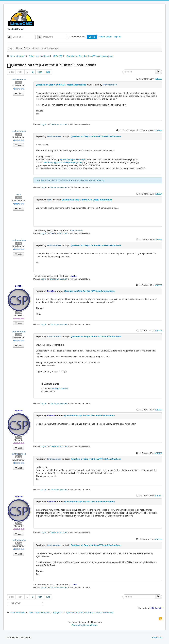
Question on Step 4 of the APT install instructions (61, 85)
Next (40, 72)
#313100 (159, 453)
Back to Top (156, 638)
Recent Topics (23, 48)
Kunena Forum (90, 625)
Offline (19, 83)
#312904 (159, 194)
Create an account (58, 124)
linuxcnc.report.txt (60, 389)
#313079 (159, 410)
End (48, 72)
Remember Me (78, 37)
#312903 (159, 130)
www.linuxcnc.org (50, 48)
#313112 (159, 496)
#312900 (159, 79)
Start (11, 72)
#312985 (159, 285)
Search (36, 48)
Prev (20, 72)
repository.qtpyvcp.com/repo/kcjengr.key (63, 162)
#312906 (159, 239)
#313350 (159, 539)
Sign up (118, 37)
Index (11, 48)
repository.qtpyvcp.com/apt (72, 159)
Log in (92, 37)
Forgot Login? (106, 37)
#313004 (159, 331)
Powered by (77, 625)
